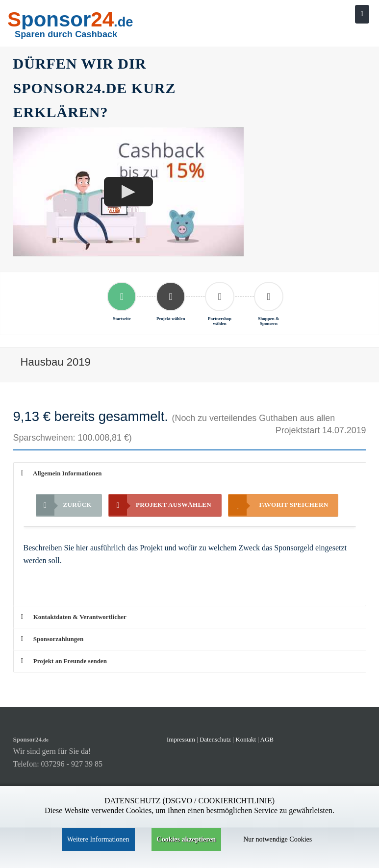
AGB (267, 739)
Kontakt (246, 739)
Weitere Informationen (98, 839)
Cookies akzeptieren (187, 839)
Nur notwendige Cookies (278, 839)
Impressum (181, 739)
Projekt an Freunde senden (64, 661)
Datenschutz (215, 739)
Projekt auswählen (160, 505)
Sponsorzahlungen (52, 639)
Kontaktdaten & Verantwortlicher (74, 617)
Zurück (64, 505)
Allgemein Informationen (62, 473)
